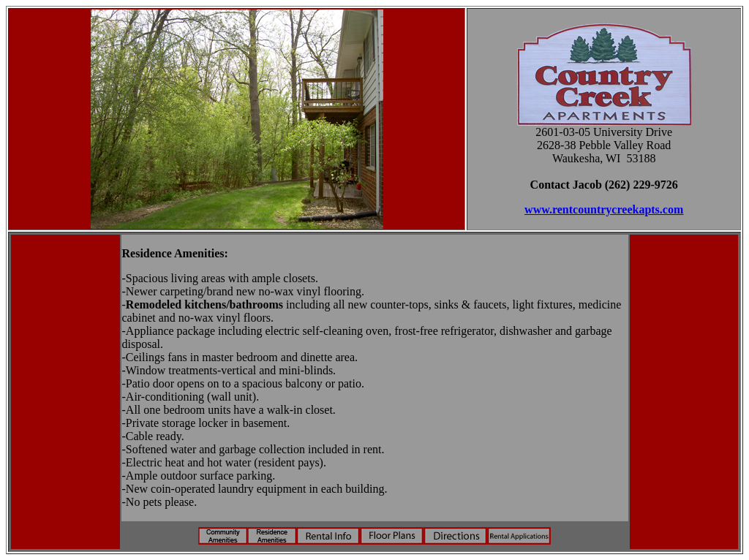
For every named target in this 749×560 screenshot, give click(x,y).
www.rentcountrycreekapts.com (604, 209)
